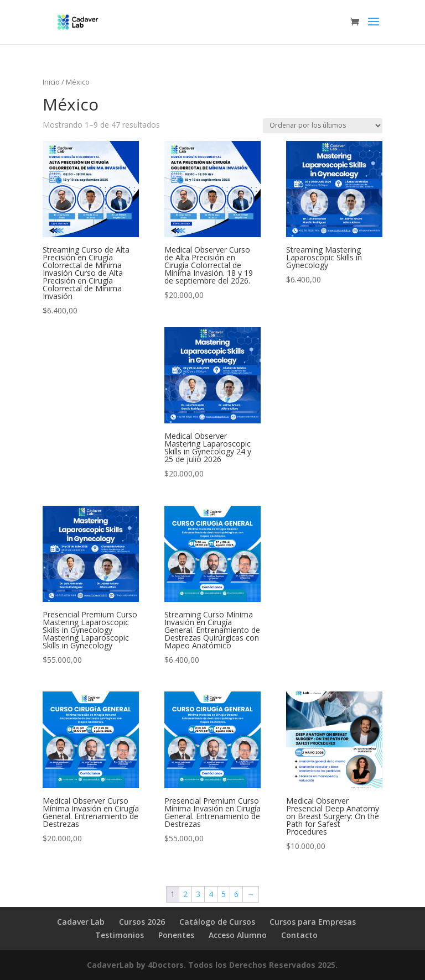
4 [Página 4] (211, 894)
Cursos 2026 (142, 922)
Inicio (51, 82)
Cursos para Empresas (313, 922)
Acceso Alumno (238, 935)
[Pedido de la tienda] (323, 126)
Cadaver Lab (81, 922)
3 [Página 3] (198, 894)
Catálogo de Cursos (217, 922)
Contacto (299, 935)
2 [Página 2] (185, 894)
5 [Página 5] (224, 894)
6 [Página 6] (236, 894)
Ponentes (176, 935)
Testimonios (120, 935)
